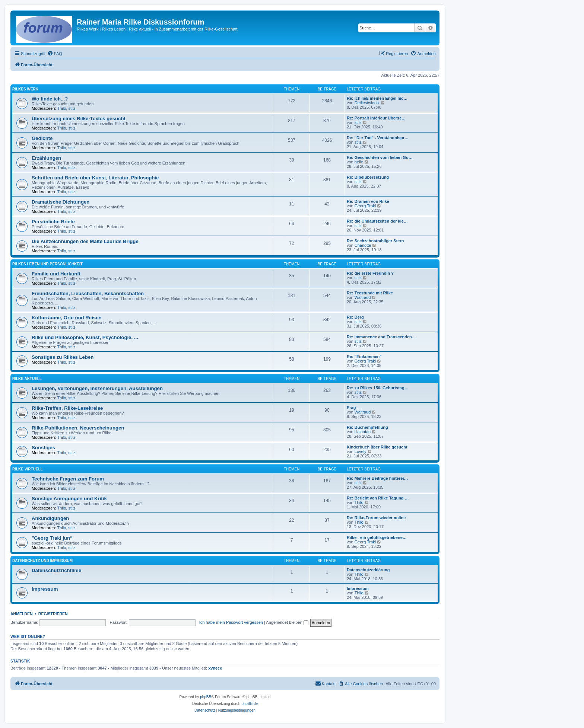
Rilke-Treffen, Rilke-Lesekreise (67, 408)
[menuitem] (55, 54)
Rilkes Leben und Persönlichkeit (47, 264)
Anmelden (22, 614)
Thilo (62, 108)
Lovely (361, 451)
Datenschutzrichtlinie (56, 570)
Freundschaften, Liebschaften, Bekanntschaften (88, 293)
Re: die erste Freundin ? (370, 273)
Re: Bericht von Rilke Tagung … (378, 498)
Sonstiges (43, 448)
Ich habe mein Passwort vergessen (231, 622)
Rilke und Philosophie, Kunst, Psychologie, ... (85, 337)
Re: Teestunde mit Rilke (370, 293)
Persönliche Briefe (53, 222)
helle (359, 162)
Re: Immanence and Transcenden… (381, 337)
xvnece (215, 668)
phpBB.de (250, 704)
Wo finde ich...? (50, 99)
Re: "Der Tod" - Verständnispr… (378, 138)
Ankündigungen (50, 518)
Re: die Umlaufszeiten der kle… (377, 221)
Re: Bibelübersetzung (368, 177)
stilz (72, 108)
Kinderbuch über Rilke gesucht (377, 447)
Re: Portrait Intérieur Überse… (376, 118)
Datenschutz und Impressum (42, 561)
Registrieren (53, 614)
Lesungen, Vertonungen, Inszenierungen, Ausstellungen (97, 388)
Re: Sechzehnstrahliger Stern (375, 241)
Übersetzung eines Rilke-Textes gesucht (79, 119)
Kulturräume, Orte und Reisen (67, 318)
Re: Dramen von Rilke (368, 201)
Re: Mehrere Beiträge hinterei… (377, 478)
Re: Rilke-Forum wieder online (376, 518)
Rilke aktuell (27, 379)
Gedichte (42, 138)
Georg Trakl (365, 206)
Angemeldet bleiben (287, 622)
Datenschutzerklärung (368, 570)
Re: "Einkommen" (364, 357)
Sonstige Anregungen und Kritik (69, 499)
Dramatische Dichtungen (61, 202)
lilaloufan (363, 432)
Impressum (45, 589)
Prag (351, 408)
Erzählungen (46, 158)
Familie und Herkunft (56, 274)
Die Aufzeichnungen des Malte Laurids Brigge (85, 241)
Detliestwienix (367, 103)
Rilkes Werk (25, 89)
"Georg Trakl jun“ (52, 538)
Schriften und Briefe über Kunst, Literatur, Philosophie (95, 178)
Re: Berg (355, 317)
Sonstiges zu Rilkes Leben (63, 357)
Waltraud (363, 297)
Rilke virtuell (28, 469)
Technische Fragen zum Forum (68, 479)
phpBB (206, 697)
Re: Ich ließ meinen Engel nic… (377, 98)
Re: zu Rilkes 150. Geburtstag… (378, 388)
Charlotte (363, 245)
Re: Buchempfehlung (367, 427)
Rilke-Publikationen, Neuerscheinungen (78, 428)
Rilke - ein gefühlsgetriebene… (377, 537)
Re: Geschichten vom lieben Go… (380, 157)
